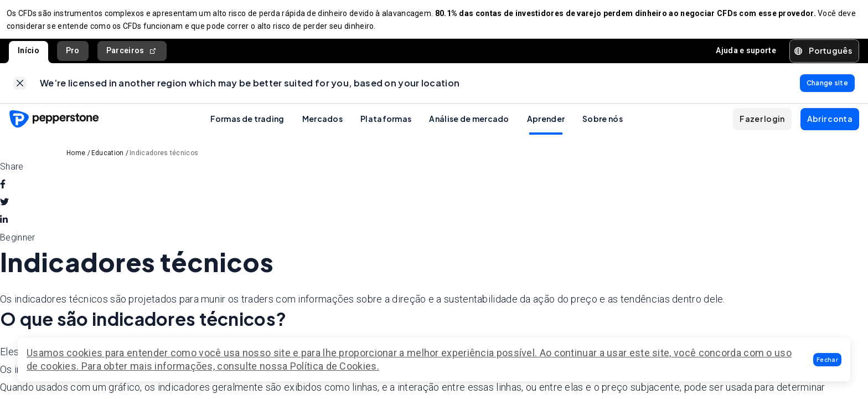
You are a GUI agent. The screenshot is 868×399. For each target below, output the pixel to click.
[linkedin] (4, 229)
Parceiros (132, 55)
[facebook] (3, 193)
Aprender (546, 127)
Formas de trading (247, 127)
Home (76, 162)
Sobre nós (603, 127)
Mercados (322, 127)
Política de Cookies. (335, 366)
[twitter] (4, 211)
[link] (20, 90)
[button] (827, 360)
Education (108, 162)
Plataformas (386, 127)
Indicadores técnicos (164, 162)
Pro (73, 55)
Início (29, 55)
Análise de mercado (469, 127)
